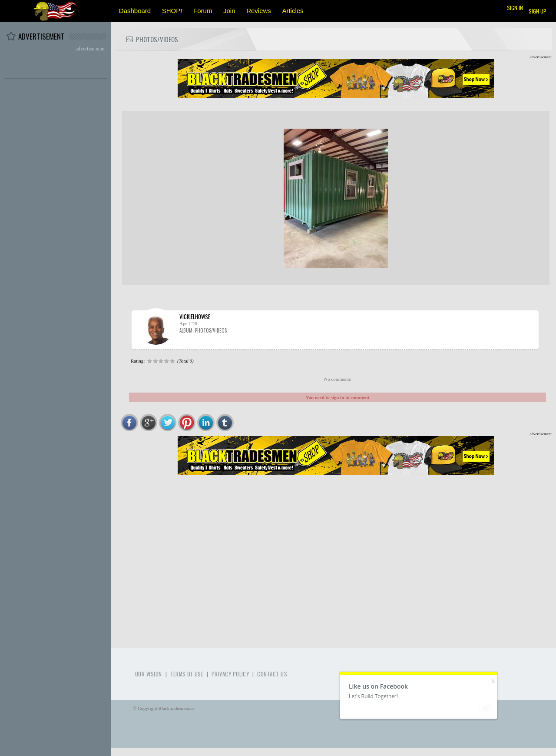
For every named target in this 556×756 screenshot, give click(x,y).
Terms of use (187, 674)
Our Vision (149, 674)
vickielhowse (195, 316)
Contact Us (272, 674)
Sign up (538, 11)
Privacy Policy (230, 674)
